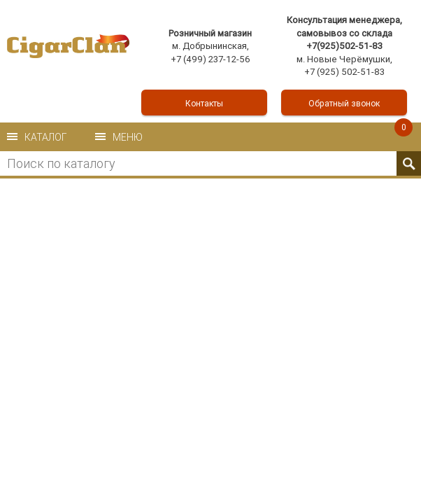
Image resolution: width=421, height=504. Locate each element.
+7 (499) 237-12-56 (210, 59)
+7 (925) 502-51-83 (344, 72)
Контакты (204, 103)
